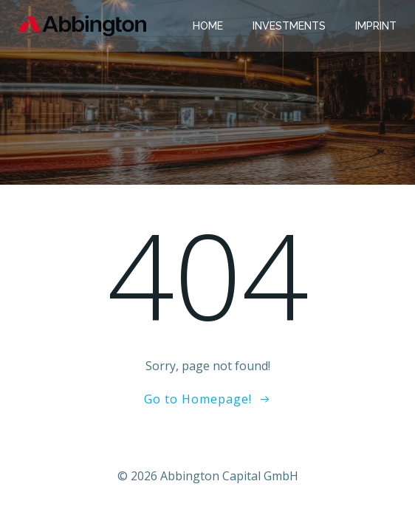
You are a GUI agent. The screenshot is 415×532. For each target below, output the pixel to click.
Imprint (376, 26)
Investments (289, 26)
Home (208, 26)
